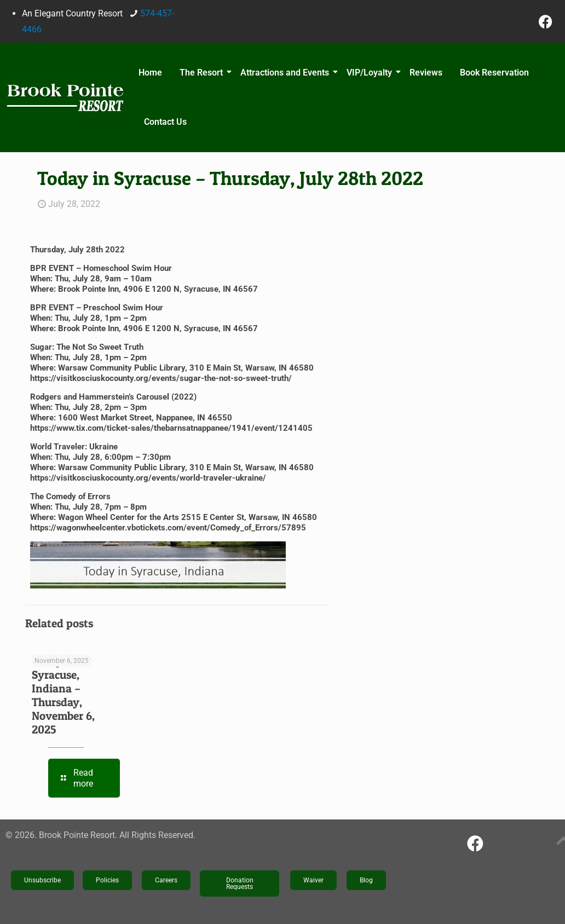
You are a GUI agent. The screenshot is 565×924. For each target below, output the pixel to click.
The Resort (203, 73)
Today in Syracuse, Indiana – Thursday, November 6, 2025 (63, 695)
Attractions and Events (286, 73)
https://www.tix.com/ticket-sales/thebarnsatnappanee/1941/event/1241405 (171, 428)
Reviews (426, 73)
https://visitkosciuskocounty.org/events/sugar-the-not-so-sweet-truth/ (161, 378)
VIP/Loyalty (371, 73)
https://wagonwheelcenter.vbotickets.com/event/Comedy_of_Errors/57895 (168, 528)
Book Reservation (494, 73)
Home (150, 73)
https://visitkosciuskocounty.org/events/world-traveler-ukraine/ (148, 478)
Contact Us (165, 122)
